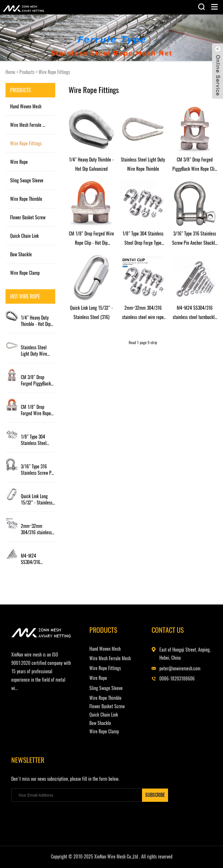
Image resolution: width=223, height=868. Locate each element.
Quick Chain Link (24, 236)
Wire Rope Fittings (54, 72)
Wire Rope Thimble (26, 199)
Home (10, 72)
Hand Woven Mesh (26, 106)
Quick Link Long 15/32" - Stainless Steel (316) (37, 500)
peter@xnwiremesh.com (180, 668)
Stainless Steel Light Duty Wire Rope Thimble (34, 351)
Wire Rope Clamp (25, 273)
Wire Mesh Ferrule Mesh (31, 125)
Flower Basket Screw (28, 217)
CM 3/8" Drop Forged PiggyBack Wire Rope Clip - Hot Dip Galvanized (37, 381)
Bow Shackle (21, 254)
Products (27, 72)
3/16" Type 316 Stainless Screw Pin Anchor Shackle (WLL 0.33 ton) (38, 470)
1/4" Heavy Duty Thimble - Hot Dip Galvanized (36, 321)
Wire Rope (19, 162)
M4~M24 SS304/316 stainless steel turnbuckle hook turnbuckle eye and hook (37, 559)
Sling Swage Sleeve (27, 180)
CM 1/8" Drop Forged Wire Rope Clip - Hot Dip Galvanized (36, 410)
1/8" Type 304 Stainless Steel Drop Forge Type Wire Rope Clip (34, 440)
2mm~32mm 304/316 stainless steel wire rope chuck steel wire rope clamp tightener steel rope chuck (38, 529)
